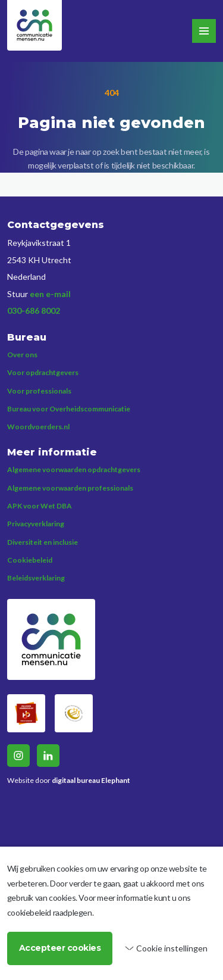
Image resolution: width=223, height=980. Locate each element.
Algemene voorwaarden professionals (70, 488)
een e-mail (50, 294)
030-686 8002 (34, 310)
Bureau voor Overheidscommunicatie (69, 409)
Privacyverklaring (36, 524)
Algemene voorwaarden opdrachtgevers (74, 469)
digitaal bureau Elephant (91, 780)
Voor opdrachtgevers (43, 372)
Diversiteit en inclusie (43, 542)
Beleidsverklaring (36, 578)
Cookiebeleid (30, 560)
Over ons (22, 355)
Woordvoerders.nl (38, 427)
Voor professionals (39, 391)
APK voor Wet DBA (40, 506)
